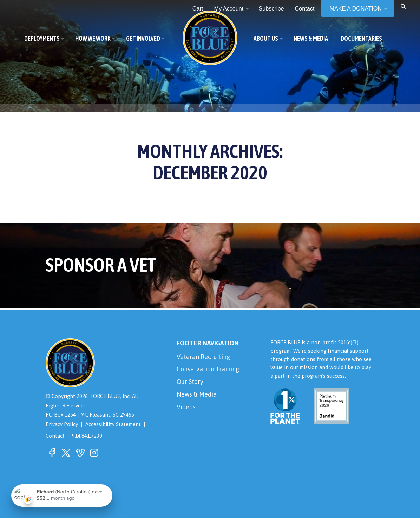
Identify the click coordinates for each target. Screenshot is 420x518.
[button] (403, 6)
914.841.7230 (87, 436)
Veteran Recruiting (203, 357)
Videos (186, 407)
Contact (55, 436)
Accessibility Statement (113, 424)
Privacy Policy (62, 424)
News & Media (197, 394)
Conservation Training (208, 369)
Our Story (190, 382)
